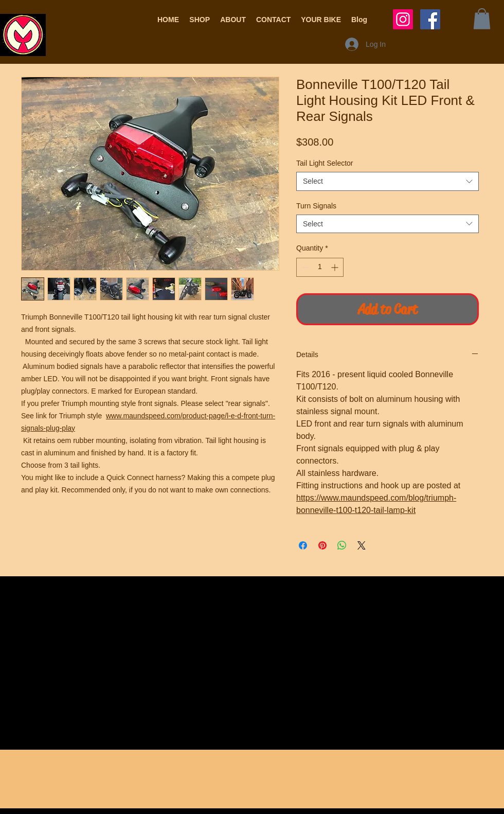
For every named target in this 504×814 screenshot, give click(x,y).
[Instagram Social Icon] (403, 19)
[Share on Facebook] (303, 545)
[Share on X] (362, 545)
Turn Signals (316, 206)
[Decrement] (304, 267)
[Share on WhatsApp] (342, 545)
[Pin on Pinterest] (322, 545)
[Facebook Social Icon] (430, 19)
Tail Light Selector (325, 163)
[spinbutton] (320, 267)
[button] (200, 20)
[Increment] (336, 267)
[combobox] (388, 181)
